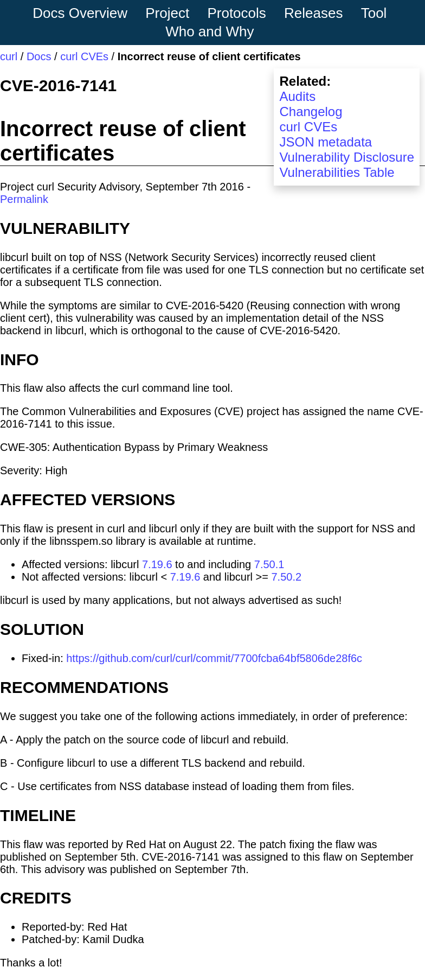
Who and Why (210, 31)
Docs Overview (80, 13)
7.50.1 (269, 564)
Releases (313, 13)
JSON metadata (326, 142)
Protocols (236, 13)
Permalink (24, 199)
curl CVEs (84, 56)
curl (9, 56)
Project (167, 13)
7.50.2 (286, 577)
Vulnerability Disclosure (347, 157)
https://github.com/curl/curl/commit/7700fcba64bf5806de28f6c (214, 658)
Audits (297, 96)
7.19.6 (157, 564)
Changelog (311, 112)
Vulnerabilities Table (337, 172)
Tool (374, 13)
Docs (39, 56)
